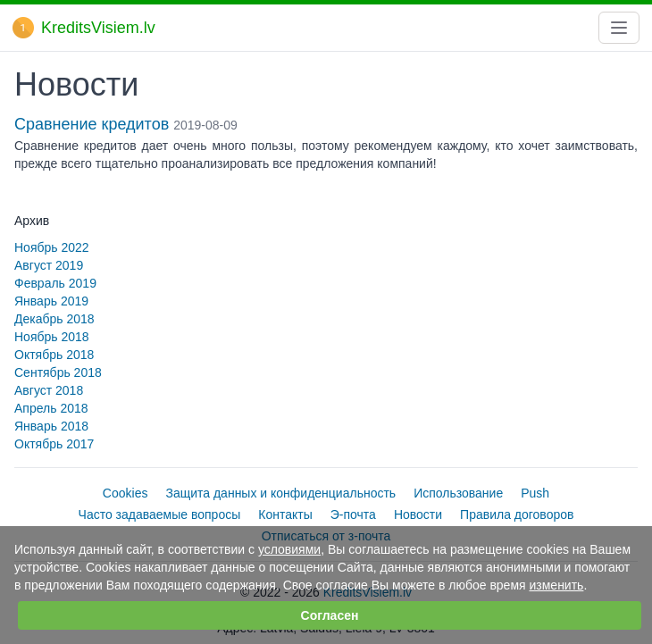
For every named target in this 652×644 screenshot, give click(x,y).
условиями (289, 549)
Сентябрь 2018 (58, 372)
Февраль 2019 (55, 283)
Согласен (330, 615)
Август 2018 (49, 390)
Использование (458, 493)
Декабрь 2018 (54, 319)
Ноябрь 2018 (52, 337)
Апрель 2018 (51, 408)
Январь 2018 (51, 426)
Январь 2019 (51, 301)
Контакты (285, 514)
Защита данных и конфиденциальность (280, 493)
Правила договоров (517, 514)
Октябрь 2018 (54, 355)
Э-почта (353, 514)
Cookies (125, 493)
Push (535, 493)
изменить (556, 585)
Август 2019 (49, 265)
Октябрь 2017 (54, 444)
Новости (418, 514)
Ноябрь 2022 (52, 247)
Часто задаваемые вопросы (160, 514)
